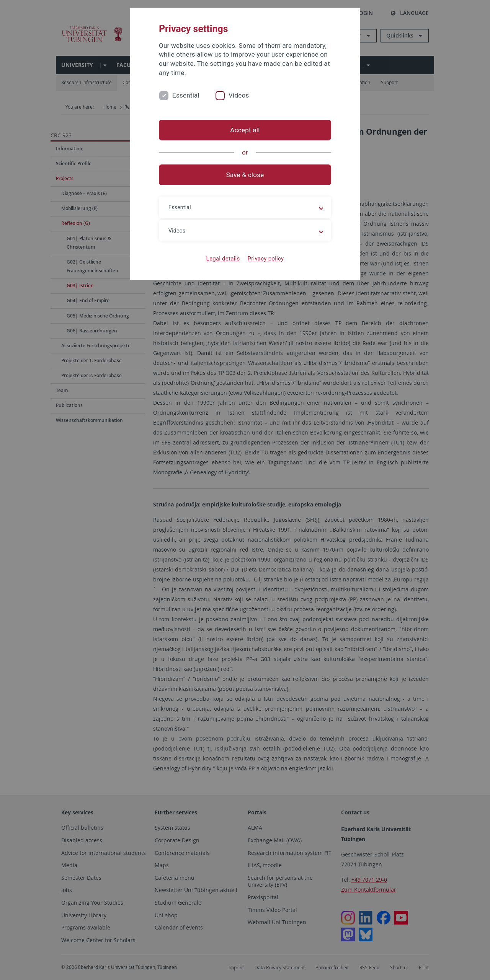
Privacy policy (265, 259)
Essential (186, 95)
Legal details (223, 259)
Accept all (245, 130)
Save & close (245, 175)
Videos (239, 95)
